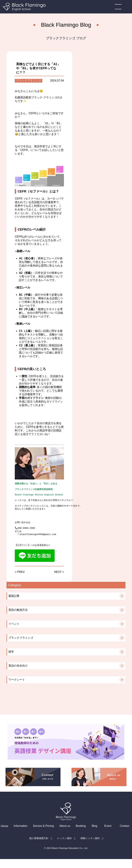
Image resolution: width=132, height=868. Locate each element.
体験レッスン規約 (90, 847)
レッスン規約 (64, 847)
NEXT (58, 581)
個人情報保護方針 (39, 847)
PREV (21, 581)
